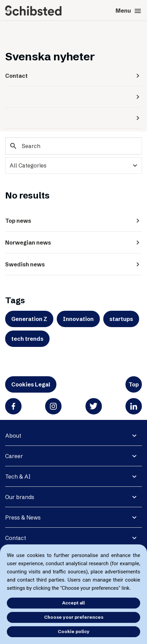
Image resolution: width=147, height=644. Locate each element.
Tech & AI (18, 477)
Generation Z (29, 319)
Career (14, 456)
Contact (16, 538)
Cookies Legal (31, 384)
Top (134, 384)
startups (121, 319)
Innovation (78, 319)
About (13, 436)
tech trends (27, 339)
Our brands (20, 497)
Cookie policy (74, 631)
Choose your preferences (74, 617)
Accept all (73, 603)
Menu (129, 11)
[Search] (73, 146)
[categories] (73, 165)
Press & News (23, 517)
